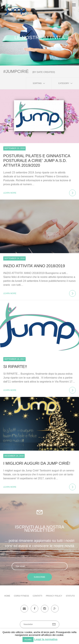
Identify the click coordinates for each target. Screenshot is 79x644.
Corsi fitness (21, 596)
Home (7, 596)
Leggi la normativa (46, 639)
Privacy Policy (54, 596)
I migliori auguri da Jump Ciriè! (37, 463)
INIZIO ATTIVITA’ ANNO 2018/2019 (34, 266)
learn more (39, 193)
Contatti (37, 596)
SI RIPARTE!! (15, 367)
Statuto (70, 596)
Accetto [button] (28, 639)
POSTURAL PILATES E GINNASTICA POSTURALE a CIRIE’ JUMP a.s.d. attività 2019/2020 (37, 161)
